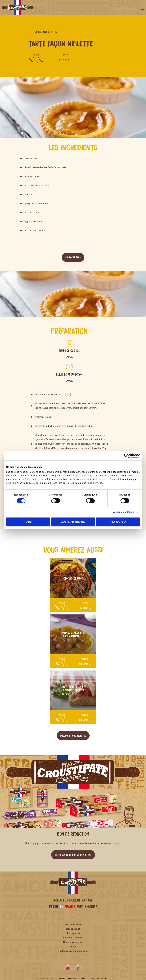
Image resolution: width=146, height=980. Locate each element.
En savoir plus (73, 257)
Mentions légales (65, 978)
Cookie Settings (79, 978)
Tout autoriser (118, 522)
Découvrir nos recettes (73, 736)
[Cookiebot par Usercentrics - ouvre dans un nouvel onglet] (126, 456)
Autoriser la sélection (73, 522)
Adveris (103, 978)
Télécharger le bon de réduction (73, 855)
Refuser (28, 522)
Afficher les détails (123, 512)
